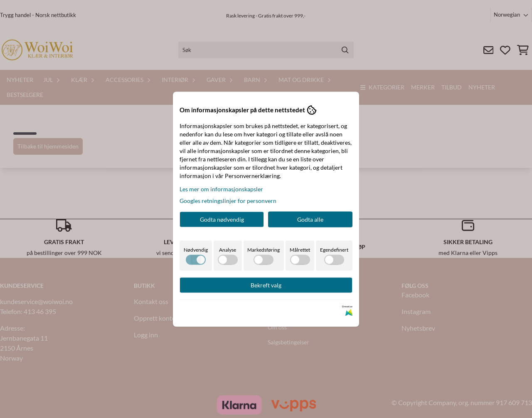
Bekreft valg (266, 285)
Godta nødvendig (222, 219)
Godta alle (310, 219)
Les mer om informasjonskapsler (221, 189)
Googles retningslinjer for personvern (228, 200)
